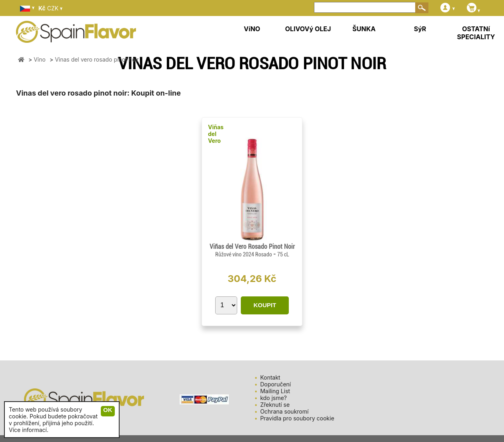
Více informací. (29, 430)
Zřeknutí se (275, 405)
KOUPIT (265, 305)
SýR (420, 29)
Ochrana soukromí (284, 411)
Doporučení (275, 384)
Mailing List (275, 391)
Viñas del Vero (216, 134)
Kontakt (270, 377)
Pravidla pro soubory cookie (297, 418)
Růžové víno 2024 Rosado (244, 254)
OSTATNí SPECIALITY (476, 33)
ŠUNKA (364, 29)
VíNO (252, 29)
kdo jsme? (273, 398)
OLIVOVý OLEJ (308, 29)
